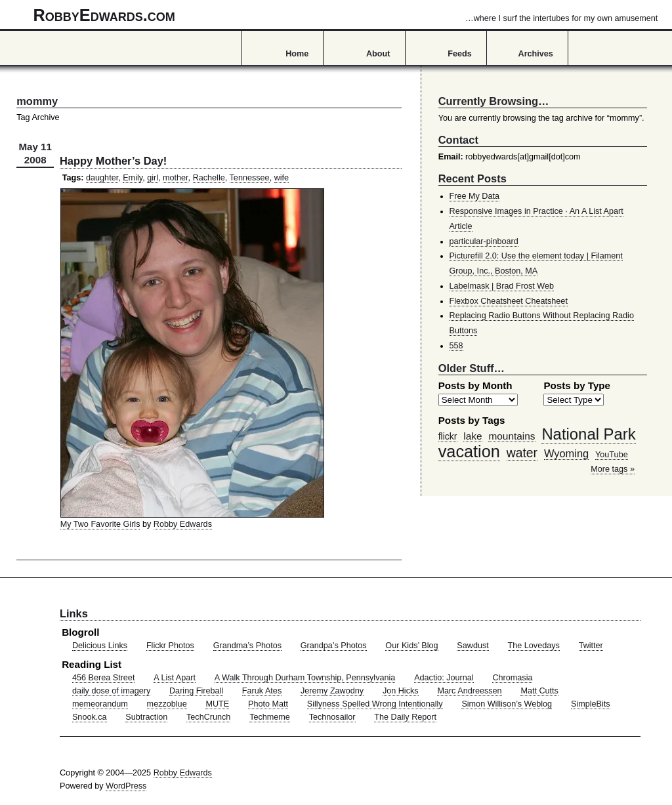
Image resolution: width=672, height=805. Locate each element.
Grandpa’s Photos (334, 646)
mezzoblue (167, 704)
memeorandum (100, 704)
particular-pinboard (484, 241)
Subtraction (146, 717)
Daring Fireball (196, 691)
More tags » (613, 469)
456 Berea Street (103, 678)
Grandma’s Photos (247, 646)
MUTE (217, 704)
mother (176, 178)
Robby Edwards (183, 524)
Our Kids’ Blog (411, 646)
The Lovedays (534, 646)
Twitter (591, 646)
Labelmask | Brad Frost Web (502, 286)
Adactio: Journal (444, 678)
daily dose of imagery (111, 691)
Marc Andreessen (469, 691)
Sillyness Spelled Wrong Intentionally (375, 704)
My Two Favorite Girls (100, 524)
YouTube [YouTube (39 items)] (612, 455)
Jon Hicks (401, 691)
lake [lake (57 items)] (472, 436)
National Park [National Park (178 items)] (588, 434)
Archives (536, 54)
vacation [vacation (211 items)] (469, 451)
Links (74, 613)
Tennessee (250, 178)
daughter (102, 178)
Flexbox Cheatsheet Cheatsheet (509, 301)
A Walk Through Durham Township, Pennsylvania (305, 678)
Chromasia (512, 678)
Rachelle (209, 178)
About (378, 54)
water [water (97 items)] (522, 453)
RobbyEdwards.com (346, 15)
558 (456, 346)
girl (153, 178)
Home (297, 54)
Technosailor (332, 717)
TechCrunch (208, 717)
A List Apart (175, 678)
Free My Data (474, 196)
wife (282, 178)
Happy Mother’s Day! (113, 161)
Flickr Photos (170, 646)
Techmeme (270, 717)
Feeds (460, 54)
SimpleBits (591, 704)
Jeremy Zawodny (332, 691)
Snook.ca (90, 717)
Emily (133, 178)
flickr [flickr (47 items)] (448, 436)
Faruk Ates (262, 691)
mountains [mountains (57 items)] (512, 436)
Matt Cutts (539, 691)
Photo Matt (268, 704)
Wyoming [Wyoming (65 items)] (566, 453)
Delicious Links (100, 646)
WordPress (126, 786)
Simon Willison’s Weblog (507, 704)
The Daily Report (405, 717)
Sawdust (472, 646)
